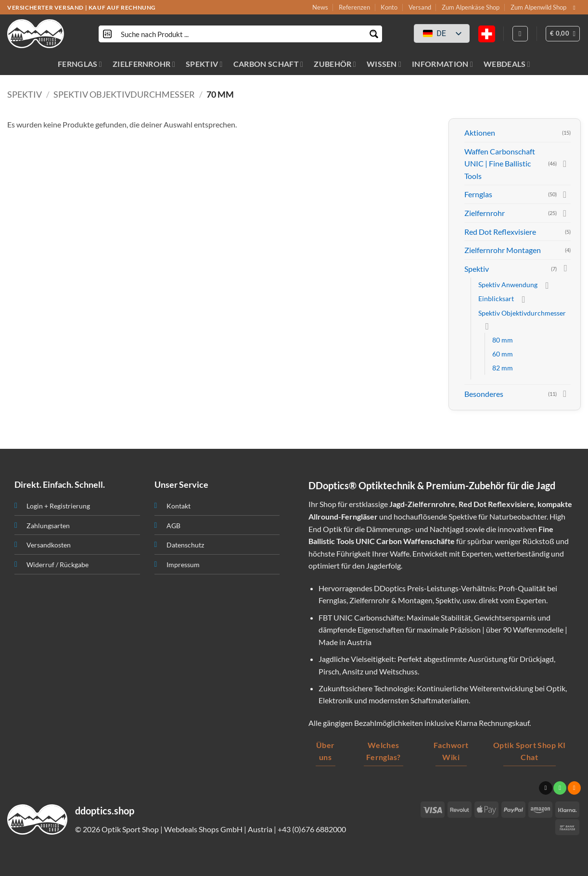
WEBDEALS (507, 64)
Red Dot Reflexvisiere (500, 232)
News (320, 7)
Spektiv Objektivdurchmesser (124, 94)
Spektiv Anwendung (508, 285)
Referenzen (354, 7)
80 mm (503, 340)
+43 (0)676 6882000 (312, 829)
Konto (389, 7)
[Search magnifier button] (374, 34)
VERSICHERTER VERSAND (45, 7)
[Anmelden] (520, 34)
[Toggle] (565, 164)
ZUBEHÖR (335, 64)
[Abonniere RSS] (574, 788)
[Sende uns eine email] (576, 8)
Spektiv (25, 94)
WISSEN (384, 64)
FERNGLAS (80, 64)
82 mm (503, 368)
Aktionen (480, 133)
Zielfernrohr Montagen (503, 250)
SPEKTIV (204, 64)
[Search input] (241, 34)
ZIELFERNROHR (144, 64)
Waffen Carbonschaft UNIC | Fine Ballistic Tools (500, 164)
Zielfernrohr (485, 213)
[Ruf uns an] (560, 788)
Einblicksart (496, 298)
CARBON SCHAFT (268, 64)
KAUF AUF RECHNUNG (122, 7)
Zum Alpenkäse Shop (471, 7)
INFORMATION (442, 64)
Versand (420, 7)
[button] (563, 34)
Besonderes (484, 394)
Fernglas (478, 194)
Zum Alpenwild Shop (538, 7)
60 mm (503, 354)
